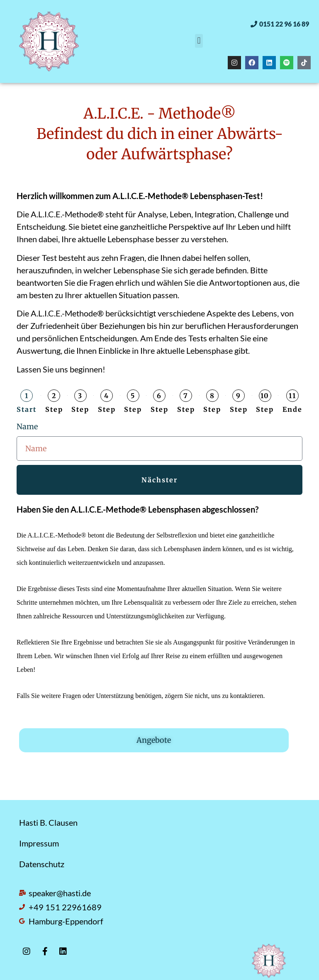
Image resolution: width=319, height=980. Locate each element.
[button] (280, 24)
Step (54, 409)
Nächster (159, 480)
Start (27, 409)
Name (27, 427)
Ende (292, 409)
